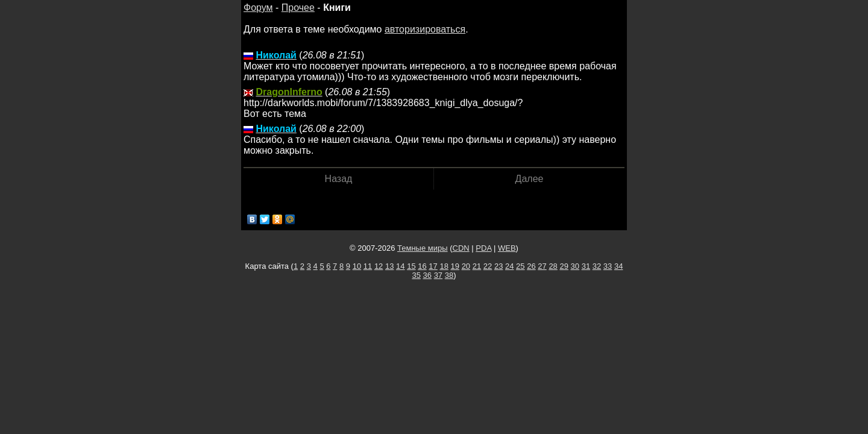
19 (455, 266)
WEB (507, 248)
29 (564, 266)
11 (368, 266)
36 (427, 275)
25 (520, 266)
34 (618, 266)
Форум (258, 8)
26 (531, 266)
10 (357, 266)
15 (411, 266)
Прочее (298, 8)
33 (608, 266)
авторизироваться (425, 29)
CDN (461, 248)
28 (553, 266)
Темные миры (423, 248)
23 (498, 266)
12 (379, 266)
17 (433, 266)
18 (444, 266)
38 (449, 275)
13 (389, 266)
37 (438, 275)
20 (466, 266)
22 (488, 266)
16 (422, 266)
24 (509, 266)
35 (416, 275)
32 (597, 266)
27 (542, 266)
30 (575, 266)
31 (586, 266)
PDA (483, 248)
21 (477, 266)
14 (400, 266)
